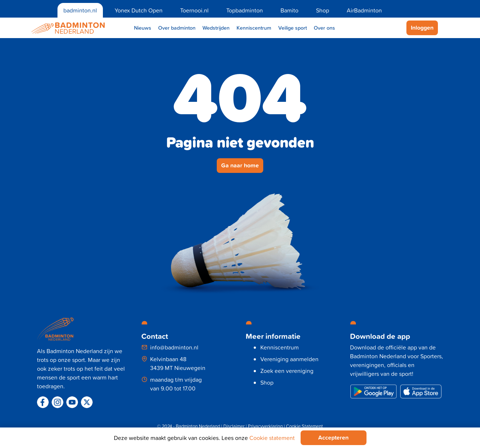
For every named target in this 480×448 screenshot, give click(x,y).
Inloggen (422, 28)
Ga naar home (240, 165)
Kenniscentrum (254, 28)
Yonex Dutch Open (139, 10)
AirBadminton (364, 10)
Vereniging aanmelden (289, 359)
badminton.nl (80, 10)
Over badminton (177, 28)
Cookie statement (272, 438)
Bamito (289, 10)
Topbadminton (245, 10)
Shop (323, 10)
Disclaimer (234, 426)
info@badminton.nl (174, 347)
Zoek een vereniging (287, 371)
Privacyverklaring (265, 426)
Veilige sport (293, 28)
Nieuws (143, 28)
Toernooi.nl (194, 10)
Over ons (324, 28)
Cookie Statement (304, 426)
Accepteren (333, 438)
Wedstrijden (216, 28)
